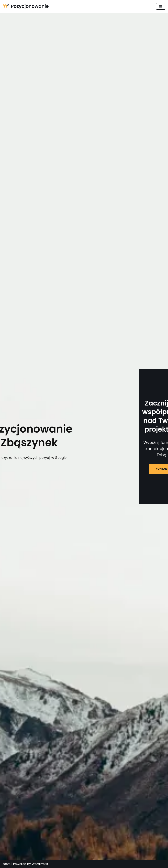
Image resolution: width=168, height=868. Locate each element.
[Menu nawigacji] (161, 6)
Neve (7, 864)
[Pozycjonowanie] (26, 6)
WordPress (40, 864)
